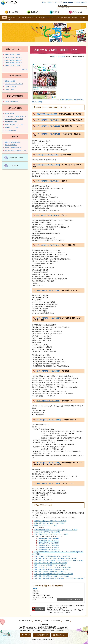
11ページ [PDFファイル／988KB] (48, 318)
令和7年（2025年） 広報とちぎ (13, 57)
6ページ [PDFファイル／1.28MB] (48, 165)
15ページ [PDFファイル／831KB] (48, 463)
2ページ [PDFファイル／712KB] (48, 120)
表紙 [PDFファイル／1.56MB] (47, 114)
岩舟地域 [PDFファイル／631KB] (49, 550)
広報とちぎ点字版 (9, 89)
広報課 (35, 589)
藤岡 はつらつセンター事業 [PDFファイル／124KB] (51, 563)
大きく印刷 (61, 57)
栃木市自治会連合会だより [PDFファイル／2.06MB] (50, 521)
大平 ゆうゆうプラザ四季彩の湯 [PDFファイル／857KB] (52, 556)
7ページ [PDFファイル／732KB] (48, 181)
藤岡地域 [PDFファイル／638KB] (49, 543)
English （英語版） (10, 113)
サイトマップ (58, 2)
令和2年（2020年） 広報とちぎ (54, 17)
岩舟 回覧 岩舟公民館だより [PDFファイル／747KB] (52, 576)
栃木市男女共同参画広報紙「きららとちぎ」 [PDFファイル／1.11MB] (56, 530)
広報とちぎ (21, 17)
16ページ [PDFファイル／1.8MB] (48, 483)
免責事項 (37, 621)
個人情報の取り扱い (25, 621)
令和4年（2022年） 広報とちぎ (13, 66)
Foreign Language (68, 2)
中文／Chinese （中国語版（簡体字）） (15, 116)
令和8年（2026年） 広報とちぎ (13, 54)
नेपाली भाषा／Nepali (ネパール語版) (14, 119)
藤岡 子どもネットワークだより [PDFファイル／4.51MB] (53, 567)
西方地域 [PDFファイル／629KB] (49, 547)
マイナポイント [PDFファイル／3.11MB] (47, 532)
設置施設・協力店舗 (10, 81)
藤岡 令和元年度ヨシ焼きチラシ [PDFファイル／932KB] (52, 569)
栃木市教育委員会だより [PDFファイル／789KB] (49, 523)
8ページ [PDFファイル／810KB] (48, 215)
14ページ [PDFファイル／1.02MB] (49, 420)
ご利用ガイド (50, 2)
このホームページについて (52, 621)
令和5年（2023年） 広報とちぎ (13, 63)
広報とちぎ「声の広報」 (11, 87)
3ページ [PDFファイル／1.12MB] (48, 126)
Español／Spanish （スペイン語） (14, 125)
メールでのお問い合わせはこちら (70, 599)
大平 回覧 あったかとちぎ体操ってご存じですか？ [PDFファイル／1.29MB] (59, 561)
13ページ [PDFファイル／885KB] (48, 401)
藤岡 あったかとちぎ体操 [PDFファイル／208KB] (50, 565)
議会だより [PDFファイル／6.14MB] (46, 525)
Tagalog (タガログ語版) (11, 122)
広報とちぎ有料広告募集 (15, 96)
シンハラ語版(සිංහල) (10, 130)
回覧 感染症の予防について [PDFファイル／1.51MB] (51, 534)
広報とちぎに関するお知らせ (12, 142)
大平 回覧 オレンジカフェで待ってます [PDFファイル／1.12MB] (55, 558)
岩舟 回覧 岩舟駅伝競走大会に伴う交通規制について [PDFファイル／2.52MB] (59, 578)
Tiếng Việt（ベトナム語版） (12, 127)
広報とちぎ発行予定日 (11, 145)
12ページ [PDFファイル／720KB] (48, 371)
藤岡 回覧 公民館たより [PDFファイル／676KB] (50, 572)
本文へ (44, 2)
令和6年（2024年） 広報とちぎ (13, 60)
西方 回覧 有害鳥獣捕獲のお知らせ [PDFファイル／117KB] (54, 574)
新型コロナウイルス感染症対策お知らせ (15, 151)
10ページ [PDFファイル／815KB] (48, 290)
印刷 (54, 57)
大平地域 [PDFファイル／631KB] (49, 541)
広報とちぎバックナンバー (34, 17)
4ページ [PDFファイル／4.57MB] (48, 134)
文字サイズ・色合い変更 (81, 2)
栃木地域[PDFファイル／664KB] (49, 539)
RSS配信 (66, 621)
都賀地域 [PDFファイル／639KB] (49, 545)
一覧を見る (24, 69)
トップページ (12, 17)
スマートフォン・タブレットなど (14, 84)
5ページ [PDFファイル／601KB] (48, 155)
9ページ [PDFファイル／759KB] (48, 245)
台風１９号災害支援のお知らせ (13, 148)
